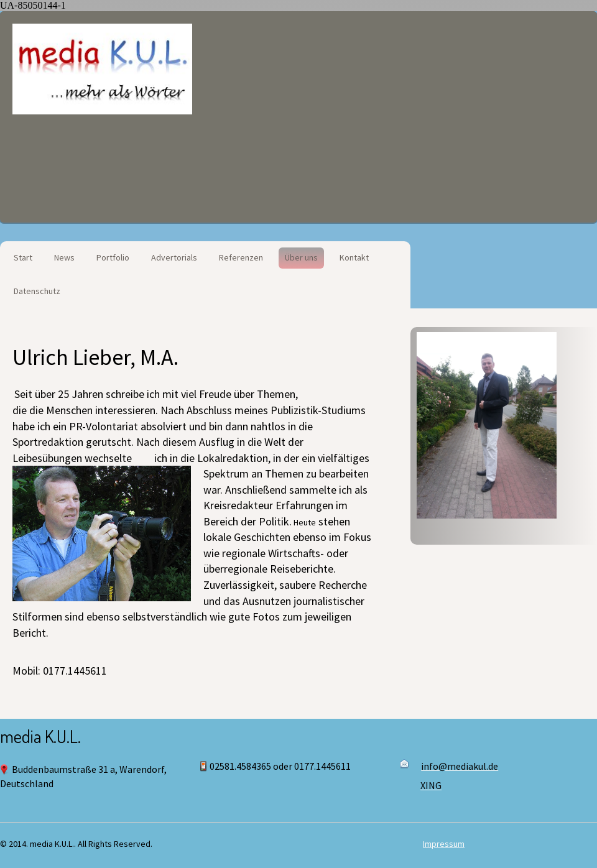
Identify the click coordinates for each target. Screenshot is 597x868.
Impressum (444, 844)
